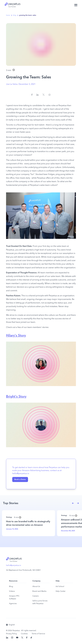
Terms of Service (38, 634)
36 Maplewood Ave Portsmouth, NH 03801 (23, 570)
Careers (36, 596)
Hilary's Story (16, 336)
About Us (36, 586)
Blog (11, 586)
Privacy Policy (11, 634)
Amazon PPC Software (14, 597)
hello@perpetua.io (14, 565)
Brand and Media (39, 591)
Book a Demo (20, 479)
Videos (12, 591)
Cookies (24, 634)
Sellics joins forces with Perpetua (40, 602)
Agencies (13, 604)
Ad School (60, 586)
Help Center (61, 591)
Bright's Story (16, 397)
